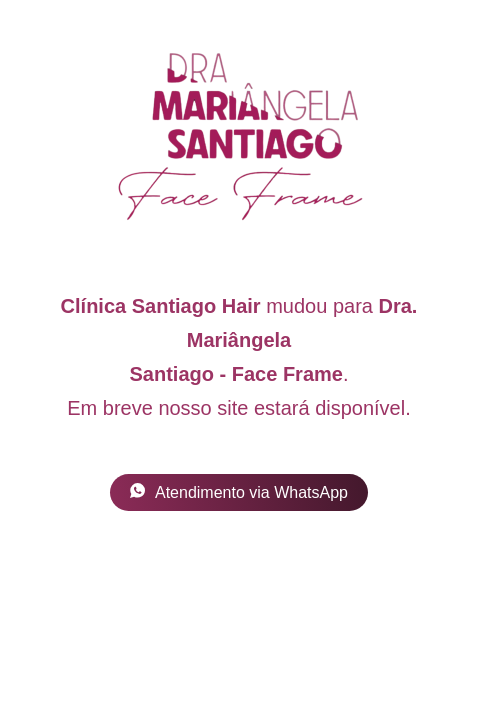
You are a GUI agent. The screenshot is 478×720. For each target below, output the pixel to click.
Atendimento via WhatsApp (239, 492)
